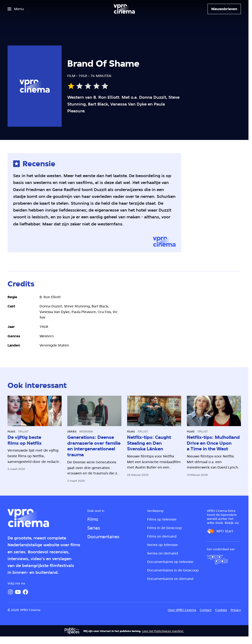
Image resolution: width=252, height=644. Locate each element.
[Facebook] (25, 592)
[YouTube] (18, 592)
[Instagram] (10, 592)
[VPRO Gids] (217, 560)
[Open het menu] (16, 9)
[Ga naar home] (124, 9)
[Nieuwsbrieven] (224, 9)
